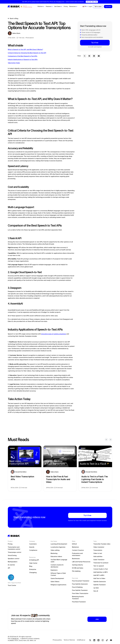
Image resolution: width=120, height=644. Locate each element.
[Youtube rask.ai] (111, 640)
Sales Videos (55, 582)
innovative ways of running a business (54, 334)
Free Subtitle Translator (80, 590)
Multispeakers (13, 562)
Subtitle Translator (100, 585)
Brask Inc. (16, 639)
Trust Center (12, 585)
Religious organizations (58, 585)
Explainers (54, 570)
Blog (31, 566)
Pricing (66, 6)
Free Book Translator (79, 602)
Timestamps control (14, 552)
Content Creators (78, 550)
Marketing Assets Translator (78, 598)
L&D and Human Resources (81, 562)
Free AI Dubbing (77, 587)
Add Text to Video (99, 578)
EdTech (74, 544)
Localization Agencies (58, 547)
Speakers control (14, 559)
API (9, 568)
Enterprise (33, 569)
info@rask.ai (81, 640)
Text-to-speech (99, 566)
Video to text (98, 553)
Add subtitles (98, 556)
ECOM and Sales (78, 568)
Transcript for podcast (101, 563)
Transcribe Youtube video (102, 544)
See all (96, 591)
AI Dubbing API (34, 560)
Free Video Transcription (80, 593)
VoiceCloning (12, 555)
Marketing (54, 553)
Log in (90, 6)
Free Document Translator (81, 581)
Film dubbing (76, 571)
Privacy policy (57, 640)
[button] (41, 7)
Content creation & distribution (57, 566)
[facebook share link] (89, 56)
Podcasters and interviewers (78, 554)
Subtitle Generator (100, 582)
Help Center (33, 563)
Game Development (57, 578)
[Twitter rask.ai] (90, 640)
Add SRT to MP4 (99, 575)
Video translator (99, 547)
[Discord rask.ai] (99, 640)
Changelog (33, 572)
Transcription (98, 550)
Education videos (56, 556)
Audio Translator (99, 560)
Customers (33, 544)
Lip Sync (96, 588)
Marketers (75, 547)
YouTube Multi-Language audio (59, 561)
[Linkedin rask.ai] (94, 640)
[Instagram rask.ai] (103, 640)
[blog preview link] (25, 468)
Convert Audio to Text (101, 569)
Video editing (55, 550)
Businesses (76, 559)
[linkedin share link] (94, 56)
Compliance (33, 550)
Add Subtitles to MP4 (101, 572)
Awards (32, 547)
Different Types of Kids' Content (58, 574)
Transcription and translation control (14, 548)
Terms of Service (69, 640)
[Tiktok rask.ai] (107, 640)
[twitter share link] (85, 56)
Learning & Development (59, 544)
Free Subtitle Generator (80, 584)
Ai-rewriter (11, 565)
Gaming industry (77, 565)
